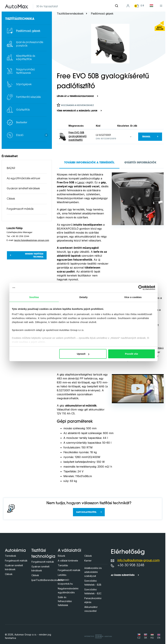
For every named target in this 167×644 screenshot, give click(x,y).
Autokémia (15, 551)
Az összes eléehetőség (123, 575)
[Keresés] (117, 6)
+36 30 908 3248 (131, 565)
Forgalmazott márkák (20, 209)
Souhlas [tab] (34, 297)
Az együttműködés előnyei (23, 179)
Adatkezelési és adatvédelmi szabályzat (93, 572)
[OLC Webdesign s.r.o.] (98, 636)
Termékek (11, 556)
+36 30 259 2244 (20, 236)
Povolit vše (132, 354)
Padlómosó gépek (102, 14)
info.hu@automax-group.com (139, 561)
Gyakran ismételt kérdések (23, 189)
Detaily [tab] (83, 297)
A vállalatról (70, 551)
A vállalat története (68, 561)
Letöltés (62, 575)
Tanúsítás (63, 565)
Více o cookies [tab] (133, 297)
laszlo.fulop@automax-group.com (32, 240)
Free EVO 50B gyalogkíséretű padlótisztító (77, 136)
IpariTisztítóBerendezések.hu (47, 580)
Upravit (83, 354)
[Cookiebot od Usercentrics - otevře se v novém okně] (141, 288)
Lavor (81, 182)
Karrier (88, 561)
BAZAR (11, 168)
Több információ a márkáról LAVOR (77, 111)
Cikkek (11, 199)
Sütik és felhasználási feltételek (65, 601)
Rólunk (62, 556)
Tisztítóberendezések (70, 14)
